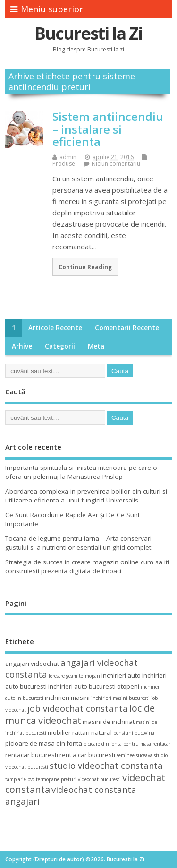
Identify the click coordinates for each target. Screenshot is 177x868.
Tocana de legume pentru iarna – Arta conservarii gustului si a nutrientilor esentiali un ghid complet (79, 543)
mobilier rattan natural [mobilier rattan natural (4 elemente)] (80, 732)
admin (68, 157)
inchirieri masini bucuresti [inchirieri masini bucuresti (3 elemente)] (120, 698)
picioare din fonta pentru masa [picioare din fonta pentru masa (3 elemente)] (117, 744)
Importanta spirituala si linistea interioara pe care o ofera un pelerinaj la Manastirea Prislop (81, 472)
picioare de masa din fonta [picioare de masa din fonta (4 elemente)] (44, 743)
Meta (96, 346)
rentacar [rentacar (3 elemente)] (161, 744)
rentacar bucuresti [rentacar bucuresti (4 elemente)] (32, 755)
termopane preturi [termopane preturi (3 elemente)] (56, 779)
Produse (64, 164)
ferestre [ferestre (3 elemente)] (57, 676)
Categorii (60, 346)
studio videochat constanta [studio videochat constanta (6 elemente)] (106, 765)
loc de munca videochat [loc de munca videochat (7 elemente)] (80, 714)
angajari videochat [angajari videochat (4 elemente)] (32, 664)
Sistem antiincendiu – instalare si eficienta (108, 129)
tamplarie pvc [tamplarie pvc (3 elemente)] (20, 779)
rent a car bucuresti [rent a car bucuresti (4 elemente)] (87, 755)
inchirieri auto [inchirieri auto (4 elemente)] (121, 675)
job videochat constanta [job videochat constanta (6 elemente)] (78, 708)
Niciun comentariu (116, 164)
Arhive (22, 346)
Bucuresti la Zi (88, 33)
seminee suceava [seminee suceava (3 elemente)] (135, 755)
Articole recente (55, 328)
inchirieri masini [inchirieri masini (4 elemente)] (67, 698)
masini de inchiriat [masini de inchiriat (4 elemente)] (109, 722)
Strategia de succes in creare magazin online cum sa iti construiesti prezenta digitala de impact (87, 566)
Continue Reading (85, 267)
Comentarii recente (127, 328)
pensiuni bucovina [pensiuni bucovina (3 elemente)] (134, 733)
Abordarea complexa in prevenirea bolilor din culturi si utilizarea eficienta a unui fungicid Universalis (86, 496)
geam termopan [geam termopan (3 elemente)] (83, 676)
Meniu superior (47, 9)
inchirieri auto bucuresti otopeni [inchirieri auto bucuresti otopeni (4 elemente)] (94, 686)
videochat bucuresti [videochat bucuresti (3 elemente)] (99, 779)
